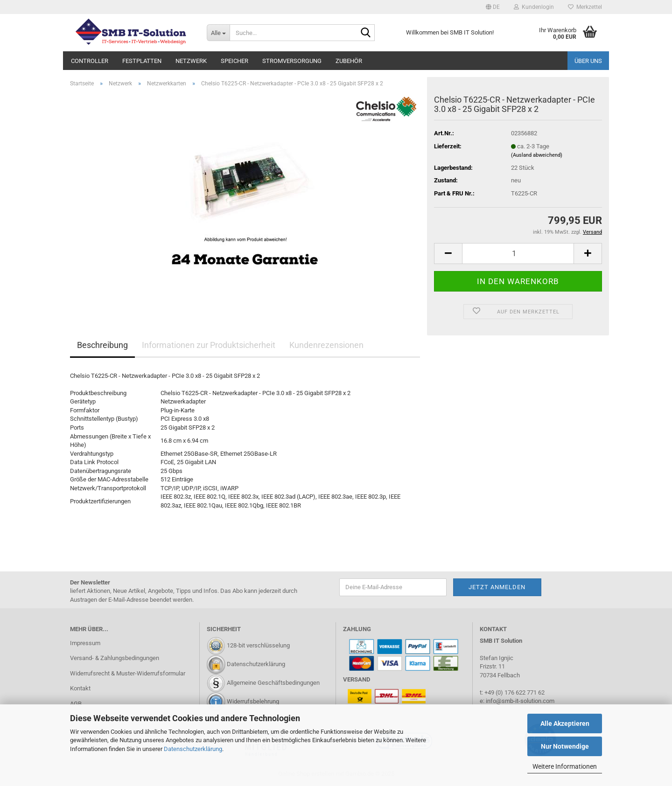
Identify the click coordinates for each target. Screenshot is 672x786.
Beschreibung (102, 345)
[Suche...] (218, 33)
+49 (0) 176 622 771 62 (514, 692)
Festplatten (142, 61)
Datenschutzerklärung (193, 749)
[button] (493, 7)
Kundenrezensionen (326, 345)
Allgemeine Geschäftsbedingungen (273, 683)
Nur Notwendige (565, 746)
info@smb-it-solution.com (520, 701)
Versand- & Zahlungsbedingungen (115, 658)
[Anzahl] (518, 254)
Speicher (234, 61)
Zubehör (349, 61)
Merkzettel (585, 7)
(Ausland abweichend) (537, 155)
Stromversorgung (292, 61)
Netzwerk (191, 61)
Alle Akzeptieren (565, 723)
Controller (90, 61)
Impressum (85, 643)
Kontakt (80, 688)
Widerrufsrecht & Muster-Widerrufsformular (128, 673)
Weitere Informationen (565, 766)
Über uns (588, 61)
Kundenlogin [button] (534, 7)
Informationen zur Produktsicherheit (209, 345)
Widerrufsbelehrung (253, 701)
